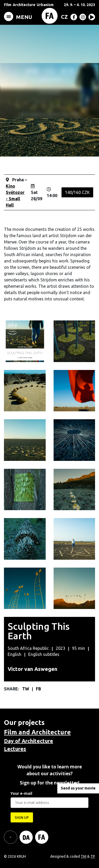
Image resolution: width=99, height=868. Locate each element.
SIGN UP (22, 817)
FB (38, 689)
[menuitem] (63, 17)
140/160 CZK (77, 192)
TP (93, 856)
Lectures (15, 749)
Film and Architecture (37, 732)
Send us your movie (78, 788)
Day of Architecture (29, 741)
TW (26, 689)
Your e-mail (21, 793)
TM (84, 856)
